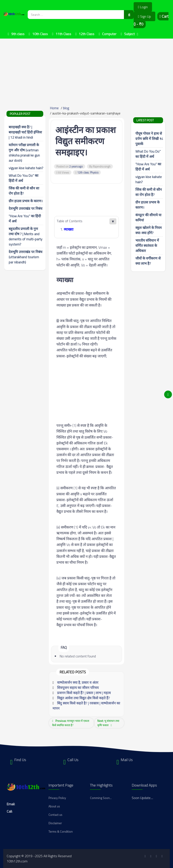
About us (54, 806)
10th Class (40, 34)
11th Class (63, 34)
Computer (109, 34)
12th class (83, 172)
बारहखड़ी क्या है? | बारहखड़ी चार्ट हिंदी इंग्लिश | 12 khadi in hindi (25, 132)
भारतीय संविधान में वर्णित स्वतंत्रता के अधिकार (147, 246)
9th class (18, 34)
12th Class (86, 34)
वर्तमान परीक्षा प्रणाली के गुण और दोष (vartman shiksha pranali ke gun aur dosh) (24, 153)
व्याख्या (69, 229)
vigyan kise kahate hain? (26, 168)
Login (143, 7)
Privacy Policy (57, 798)
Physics (94, 172)
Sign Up (144, 16)
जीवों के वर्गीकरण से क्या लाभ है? (148, 261)
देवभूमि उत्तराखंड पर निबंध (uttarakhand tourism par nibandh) (26, 257)
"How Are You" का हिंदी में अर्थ (148, 167)
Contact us (55, 815)
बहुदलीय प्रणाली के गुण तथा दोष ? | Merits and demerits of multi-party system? (26, 236)
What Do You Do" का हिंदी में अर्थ (148, 154)
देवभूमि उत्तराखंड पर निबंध (26, 208)
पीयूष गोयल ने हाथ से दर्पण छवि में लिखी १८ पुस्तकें (149, 139)
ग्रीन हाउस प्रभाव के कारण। (26, 201)
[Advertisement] (86, 69)
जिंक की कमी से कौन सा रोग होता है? (149, 192)
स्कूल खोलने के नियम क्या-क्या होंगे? (149, 230)
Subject (129, 34)
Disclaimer (55, 823)
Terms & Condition (61, 831)
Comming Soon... (101, 798)
